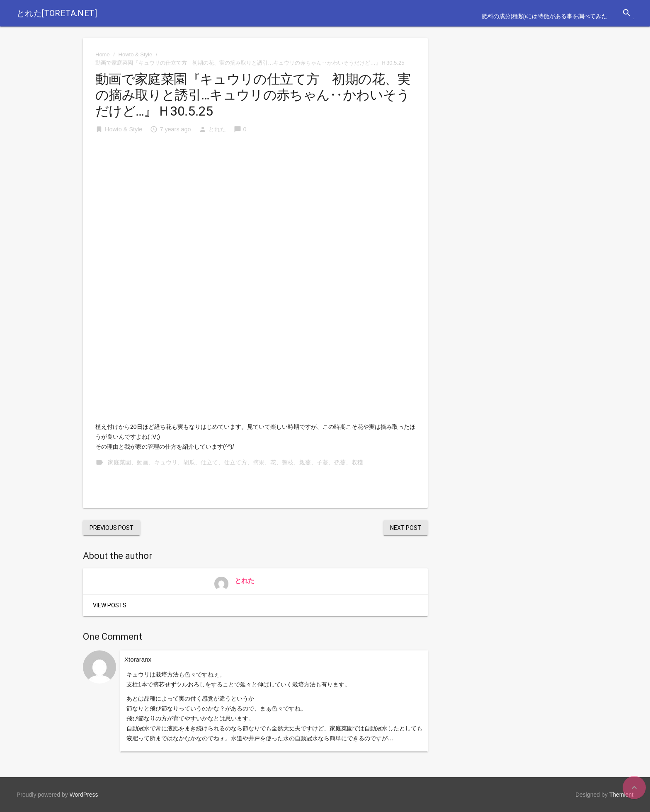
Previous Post (112, 528)
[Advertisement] (255, 204)
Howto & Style (136, 54)
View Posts (110, 605)
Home (103, 54)
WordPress (84, 795)
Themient (621, 795)
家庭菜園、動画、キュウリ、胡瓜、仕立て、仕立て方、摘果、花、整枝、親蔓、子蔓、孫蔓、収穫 (235, 462)
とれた (217, 129)
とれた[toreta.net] (57, 13)
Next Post (406, 528)
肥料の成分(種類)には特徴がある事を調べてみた (544, 16)
